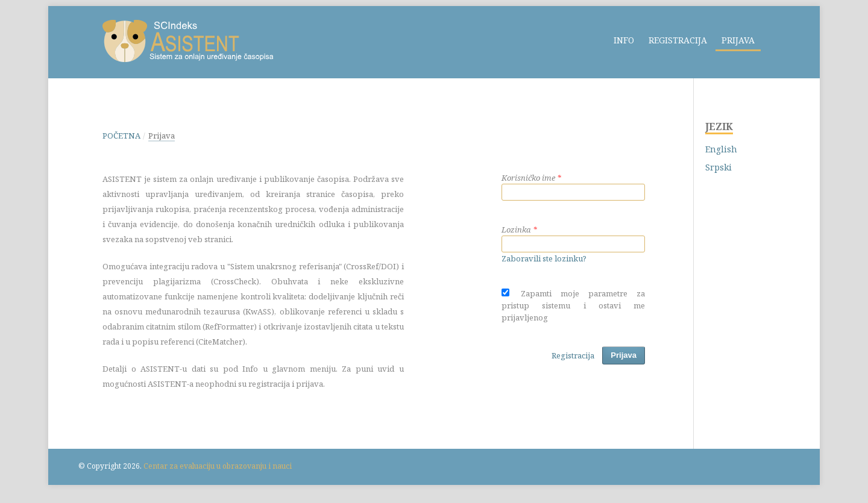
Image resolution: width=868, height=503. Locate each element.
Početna (121, 136)
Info (624, 40)
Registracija (678, 40)
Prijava (738, 40)
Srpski (719, 167)
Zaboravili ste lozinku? (544, 258)
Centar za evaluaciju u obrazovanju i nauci (218, 466)
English (721, 149)
